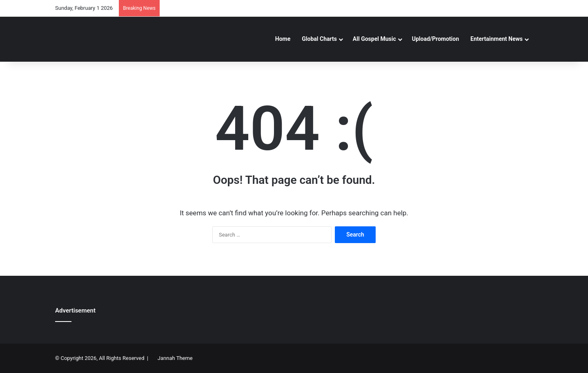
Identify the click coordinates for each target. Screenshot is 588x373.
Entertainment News (497, 39)
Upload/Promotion (435, 39)
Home (283, 39)
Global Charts (319, 39)
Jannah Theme (175, 358)
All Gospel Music (374, 39)
